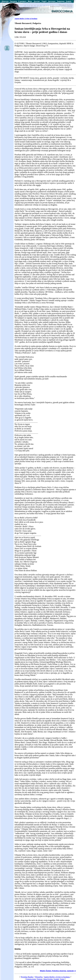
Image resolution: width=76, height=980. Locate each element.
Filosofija (39, 977)
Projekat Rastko (27, 977)
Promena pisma (31, 979)
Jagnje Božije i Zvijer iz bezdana (26, 19)
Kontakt (57, 979)
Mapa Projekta (48, 979)
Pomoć (62, 979)
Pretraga (40, 979)
